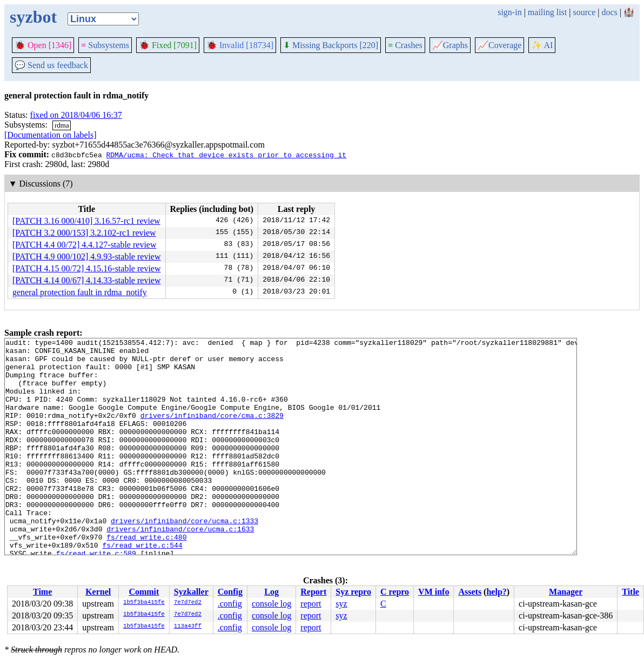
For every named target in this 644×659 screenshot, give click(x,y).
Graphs (450, 45)
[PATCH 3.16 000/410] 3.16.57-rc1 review (86, 221)
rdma (62, 125)
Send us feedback (51, 65)
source (585, 12)
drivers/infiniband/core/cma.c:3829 (212, 431)
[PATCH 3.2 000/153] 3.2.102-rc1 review (84, 233)
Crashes (405, 45)
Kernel (98, 592)
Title (630, 592)
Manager (566, 592)
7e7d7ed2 (188, 603)
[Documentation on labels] (51, 135)
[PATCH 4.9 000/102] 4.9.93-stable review (87, 257)
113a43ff (188, 627)
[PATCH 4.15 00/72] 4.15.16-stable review (87, 268)
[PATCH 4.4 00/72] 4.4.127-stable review (85, 245)
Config (230, 592)
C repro (395, 592)
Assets (470, 592)
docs (609, 12)
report (311, 604)
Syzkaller (191, 592)
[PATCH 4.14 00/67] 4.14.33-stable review (87, 280)
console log (271, 604)
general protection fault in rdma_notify (80, 292)
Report (313, 592)
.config (230, 604)
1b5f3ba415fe (144, 603)
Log (271, 592)
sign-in (509, 12)
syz (341, 604)
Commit (144, 592)
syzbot (33, 17)
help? (496, 592)
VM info (434, 592)
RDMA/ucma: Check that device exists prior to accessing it (226, 155)
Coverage (499, 45)
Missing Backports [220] (331, 45)
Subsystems (105, 45)
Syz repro (353, 592)
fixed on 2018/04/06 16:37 (76, 115)
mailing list (547, 12)
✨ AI (542, 45)
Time (42, 592)
